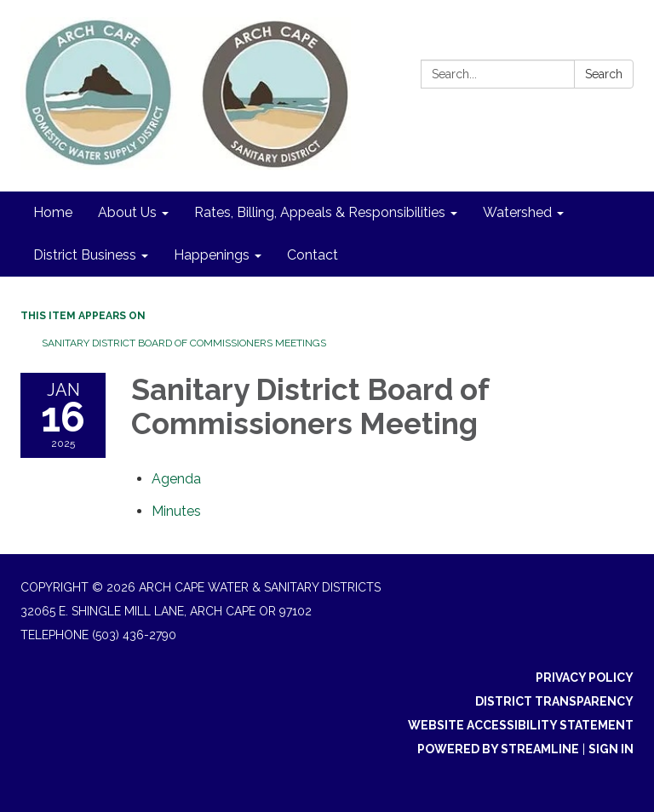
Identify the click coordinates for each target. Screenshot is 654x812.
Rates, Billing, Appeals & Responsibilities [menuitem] (320, 212)
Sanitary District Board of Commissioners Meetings (184, 343)
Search (604, 74)
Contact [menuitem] (313, 255)
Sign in (611, 749)
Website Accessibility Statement (521, 725)
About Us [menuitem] (127, 212)
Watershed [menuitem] (517, 212)
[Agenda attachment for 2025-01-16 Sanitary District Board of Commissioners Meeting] (176, 479)
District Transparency (554, 701)
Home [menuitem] (53, 212)
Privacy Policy (585, 678)
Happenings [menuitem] (212, 255)
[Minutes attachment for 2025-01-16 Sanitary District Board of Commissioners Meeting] (176, 511)
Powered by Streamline (498, 749)
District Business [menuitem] (85, 255)
